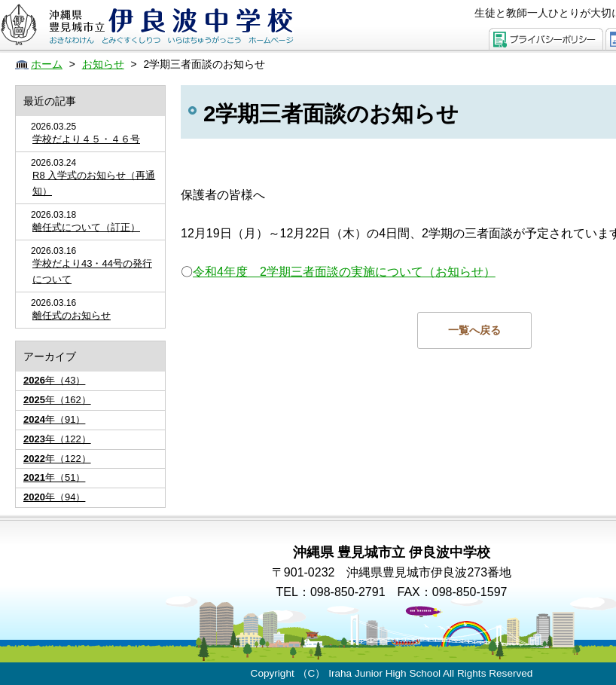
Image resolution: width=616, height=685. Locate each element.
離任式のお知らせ (72, 315)
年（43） (54, 380)
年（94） (54, 497)
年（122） (57, 439)
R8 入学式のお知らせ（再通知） (94, 183)
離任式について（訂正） (86, 227)
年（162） (57, 400)
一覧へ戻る (474, 330)
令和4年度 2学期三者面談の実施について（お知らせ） (344, 272)
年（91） (54, 419)
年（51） (54, 477)
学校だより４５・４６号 (86, 139)
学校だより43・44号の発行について (92, 271)
